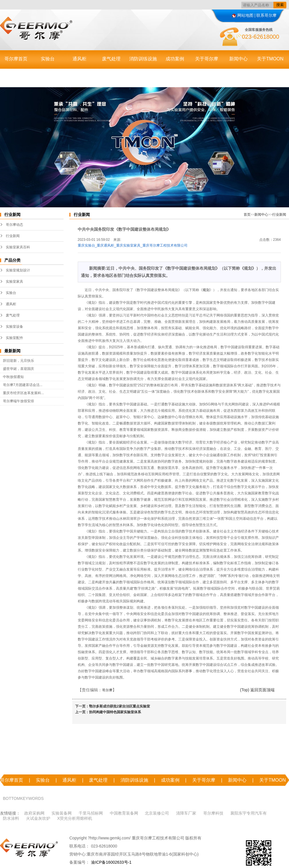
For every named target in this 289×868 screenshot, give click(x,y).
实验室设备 (14, 327)
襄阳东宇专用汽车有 (249, 813)
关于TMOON (270, 59)
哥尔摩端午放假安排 (18, 401)
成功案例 (175, 59)
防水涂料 (11, 818)
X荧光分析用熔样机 (75, 818)
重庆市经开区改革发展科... (23, 393)
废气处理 (111, 59)
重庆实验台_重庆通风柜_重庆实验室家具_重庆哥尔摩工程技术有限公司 (133, 245)
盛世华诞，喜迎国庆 (18, 369)
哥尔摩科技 (213, 813)
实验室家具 (14, 282)
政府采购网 (34, 813)
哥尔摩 (107, 690)
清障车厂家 (186, 813)
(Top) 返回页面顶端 (257, 690)
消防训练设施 (143, 59)
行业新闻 (13, 236)
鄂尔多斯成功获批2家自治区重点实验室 (120, 706)
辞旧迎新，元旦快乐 (18, 361)
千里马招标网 (91, 813)
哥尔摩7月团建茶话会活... (23, 385)
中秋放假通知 (13, 377)
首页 (247, 215)
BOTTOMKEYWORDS (23, 798)
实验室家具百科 (18, 247)
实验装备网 (62, 813)
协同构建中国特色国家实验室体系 (115, 712)
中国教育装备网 (124, 813)
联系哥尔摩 (266, 15)
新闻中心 (238, 59)
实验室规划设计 (18, 270)
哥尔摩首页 (16, 59)
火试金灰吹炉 (38, 818)
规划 (206, 290)
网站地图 (243, 15)
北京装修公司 (157, 813)
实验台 (48, 59)
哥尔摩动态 (14, 225)
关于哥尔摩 (207, 59)
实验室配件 (14, 338)
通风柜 (79, 59)
